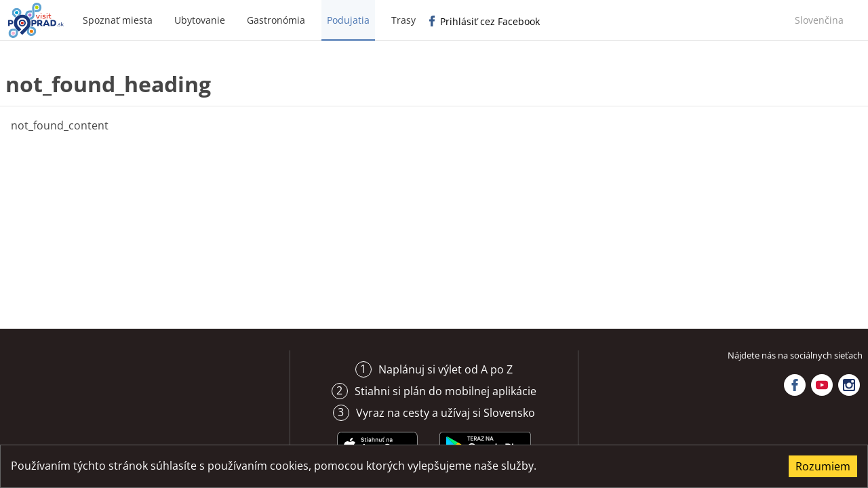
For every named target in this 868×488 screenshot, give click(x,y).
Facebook (795, 385)
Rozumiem (823, 466)
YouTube (822, 385)
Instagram (849, 385)
